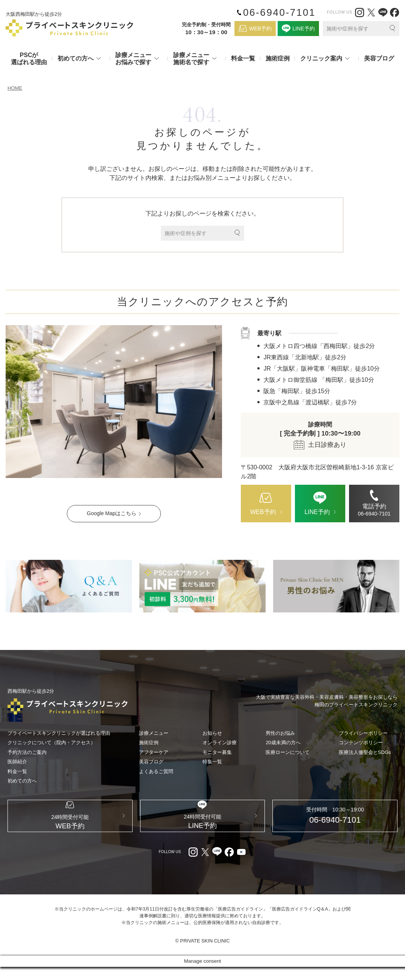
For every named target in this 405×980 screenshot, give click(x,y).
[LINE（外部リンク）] (383, 12)
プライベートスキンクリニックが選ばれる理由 (59, 733)
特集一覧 (212, 762)
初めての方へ (22, 781)
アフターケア (154, 753)
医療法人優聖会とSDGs (365, 753)
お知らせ (212, 733)
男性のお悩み (280, 733)
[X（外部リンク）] (371, 12)
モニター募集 (217, 753)
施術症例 (278, 58)
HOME (15, 88)
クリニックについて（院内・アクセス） (51, 743)
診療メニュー (154, 733)
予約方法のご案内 (27, 753)
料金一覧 (243, 58)
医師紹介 (17, 762)
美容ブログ (379, 58)
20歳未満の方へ (283, 743)
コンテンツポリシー (361, 743)
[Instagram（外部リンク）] (360, 12)
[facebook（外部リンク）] (394, 12)
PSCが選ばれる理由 (29, 59)
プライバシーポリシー (363, 733)
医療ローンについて (288, 753)
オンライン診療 (220, 743)
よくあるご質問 (156, 772)
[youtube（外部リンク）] (241, 865)
